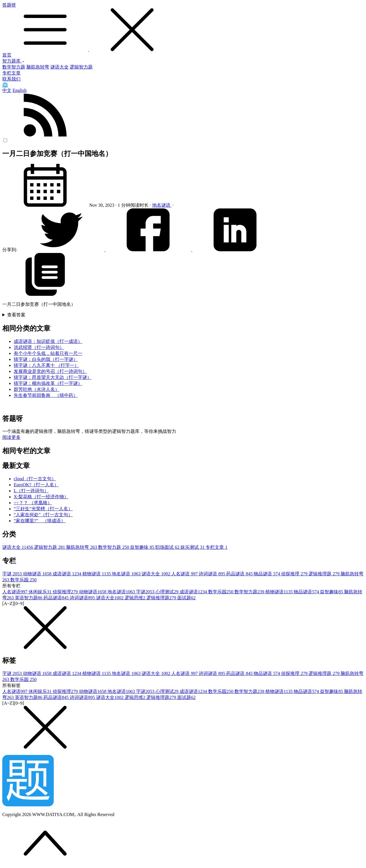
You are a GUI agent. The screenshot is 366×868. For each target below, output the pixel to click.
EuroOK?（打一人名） (36, 485)
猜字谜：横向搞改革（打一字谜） (48, 383)
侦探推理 (295, 574)
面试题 (186, 598)
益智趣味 (143, 547)
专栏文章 (11, 73)
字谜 (13, 574)
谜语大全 (59, 67)
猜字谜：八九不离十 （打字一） (46, 365)
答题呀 (183, 27)
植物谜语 (97, 574)
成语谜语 (67, 574)
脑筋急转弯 (38, 67)
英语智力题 (29, 598)
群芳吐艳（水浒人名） (37, 389)
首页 (7, 55)
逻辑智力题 (81, 67)
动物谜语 (38, 574)
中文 (7, 90)
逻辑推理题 (325, 574)
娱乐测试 (193, 547)
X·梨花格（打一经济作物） (41, 497)
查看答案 (16, 315)
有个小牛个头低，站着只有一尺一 (48, 353)
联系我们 (11, 79)
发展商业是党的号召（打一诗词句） (50, 371)
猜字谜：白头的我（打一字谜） (46, 359)
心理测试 (168, 592)
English (20, 90)
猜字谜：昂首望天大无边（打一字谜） (53, 377)
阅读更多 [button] (11, 437)
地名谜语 (162, 205)
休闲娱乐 (41, 592)
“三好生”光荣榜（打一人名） (43, 509)
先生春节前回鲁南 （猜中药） (46, 395)
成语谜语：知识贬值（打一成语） (48, 341)
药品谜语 (240, 574)
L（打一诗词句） (31, 491)
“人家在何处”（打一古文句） (43, 515)
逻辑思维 (136, 598)
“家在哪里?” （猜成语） (40, 521)
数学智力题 (14, 67)
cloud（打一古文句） (35, 479)
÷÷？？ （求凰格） (33, 503)
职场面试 (168, 547)
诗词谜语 (212, 574)
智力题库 (13, 61)
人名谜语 (185, 574)
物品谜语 (267, 574)
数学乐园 (23, 580)
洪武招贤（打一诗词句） (39, 347)
